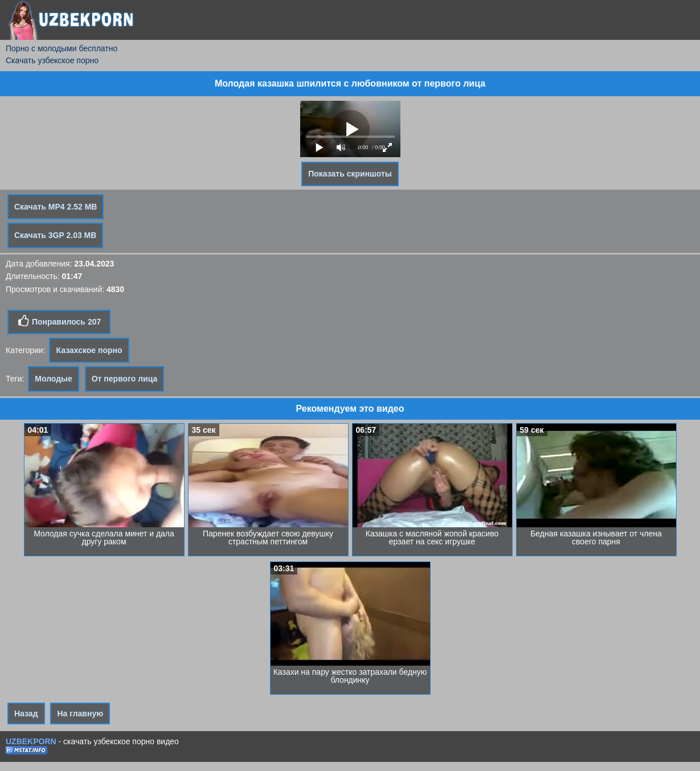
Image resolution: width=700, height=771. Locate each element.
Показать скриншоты (350, 174)
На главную (80, 713)
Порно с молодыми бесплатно (62, 48)
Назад (26, 713)
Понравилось (59, 321)
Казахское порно (89, 350)
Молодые (54, 379)
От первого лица (125, 379)
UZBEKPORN (31, 741)
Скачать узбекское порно (52, 60)
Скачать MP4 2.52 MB (56, 207)
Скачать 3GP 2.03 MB (55, 235)
